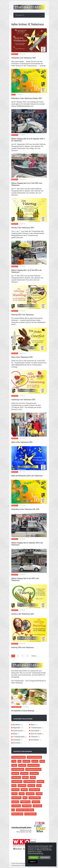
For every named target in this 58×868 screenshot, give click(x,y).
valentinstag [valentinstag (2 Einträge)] (27, 806)
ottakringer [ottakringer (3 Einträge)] (30, 794)
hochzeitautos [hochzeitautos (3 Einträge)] (17, 782)
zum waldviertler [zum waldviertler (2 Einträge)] (30, 814)
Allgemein (15, 54)
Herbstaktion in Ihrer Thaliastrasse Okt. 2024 (25, 509)
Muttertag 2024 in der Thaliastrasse (23, 647)
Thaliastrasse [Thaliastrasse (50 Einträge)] (25, 802)
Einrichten (17, 743)
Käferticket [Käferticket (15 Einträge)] (22, 786)
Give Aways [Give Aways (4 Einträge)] (34, 773)
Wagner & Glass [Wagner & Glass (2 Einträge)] (17, 814)
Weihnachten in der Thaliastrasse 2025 (23, 58)
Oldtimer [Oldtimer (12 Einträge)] (24, 790)
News (13, 95)
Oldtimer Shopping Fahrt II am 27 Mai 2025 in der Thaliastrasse (27, 184)
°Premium (34, 737)
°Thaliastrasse (36, 728)
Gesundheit (35, 731)
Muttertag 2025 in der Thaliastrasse (23, 315)
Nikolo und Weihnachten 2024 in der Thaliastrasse (27, 476)
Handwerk (17, 740)
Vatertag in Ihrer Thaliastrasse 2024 (23, 614)
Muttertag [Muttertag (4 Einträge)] (15, 790)
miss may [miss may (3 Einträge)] (31, 786)
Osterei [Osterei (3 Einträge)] (14, 794)
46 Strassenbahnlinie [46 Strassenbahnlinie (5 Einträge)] (34, 757)
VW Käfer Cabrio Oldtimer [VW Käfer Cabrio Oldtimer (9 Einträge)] (25, 810)
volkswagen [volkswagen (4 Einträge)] (37, 806)
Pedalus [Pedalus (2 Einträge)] (39, 794)
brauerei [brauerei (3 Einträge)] (35, 761)
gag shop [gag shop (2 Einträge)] (15, 773)
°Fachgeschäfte (16, 707)
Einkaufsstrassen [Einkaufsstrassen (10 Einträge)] (18, 769)
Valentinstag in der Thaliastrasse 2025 (23, 399)
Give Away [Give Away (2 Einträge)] (24, 773)
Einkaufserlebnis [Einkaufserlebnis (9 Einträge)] (33, 765)
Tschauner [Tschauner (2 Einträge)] (36, 802)
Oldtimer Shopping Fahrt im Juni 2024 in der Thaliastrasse (25, 579)
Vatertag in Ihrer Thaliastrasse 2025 (23, 228)
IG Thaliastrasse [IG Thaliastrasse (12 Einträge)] (29, 782)
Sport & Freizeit (36, 734)
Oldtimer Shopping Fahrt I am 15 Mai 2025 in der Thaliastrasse (27, 271)
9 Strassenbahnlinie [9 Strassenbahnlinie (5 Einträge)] (19, 757)
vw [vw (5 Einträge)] (13, 810)
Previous (15, 696)
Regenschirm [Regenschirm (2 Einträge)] (16, 798)
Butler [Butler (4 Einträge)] (42, 761)
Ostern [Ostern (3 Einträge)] (22, 794)
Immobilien (35, 740)
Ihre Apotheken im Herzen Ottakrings (23, 711)
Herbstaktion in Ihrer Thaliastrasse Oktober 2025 (27, 98)
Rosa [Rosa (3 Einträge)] (25, 798)
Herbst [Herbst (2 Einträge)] (33, 777)
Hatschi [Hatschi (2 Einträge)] (25, 777)
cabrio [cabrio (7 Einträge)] (14, 765)
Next (43, 696)
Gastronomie (18, 731)
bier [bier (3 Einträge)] (19, 761)
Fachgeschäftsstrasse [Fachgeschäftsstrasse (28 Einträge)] (33, 769)
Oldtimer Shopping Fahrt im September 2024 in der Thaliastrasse (27, 544)
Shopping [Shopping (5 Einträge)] (15, 802)
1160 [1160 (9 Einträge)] (14, 761)
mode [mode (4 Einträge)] (39, 786)
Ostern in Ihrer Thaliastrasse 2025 (22, 357)
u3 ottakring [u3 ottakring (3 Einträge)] (16, 806)
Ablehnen (33, 862)
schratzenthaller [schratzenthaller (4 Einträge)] (35, 798)
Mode (15, 734)
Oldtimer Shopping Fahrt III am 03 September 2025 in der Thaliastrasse (28, 140)
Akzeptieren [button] (34, 857)
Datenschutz (45, 857)
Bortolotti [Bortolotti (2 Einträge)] (26, 761)
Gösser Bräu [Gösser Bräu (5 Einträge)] (16, 777)
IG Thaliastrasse (36, 24)
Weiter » (34, 656)
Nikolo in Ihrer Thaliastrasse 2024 (22, 442)
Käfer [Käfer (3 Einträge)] (14, 786)
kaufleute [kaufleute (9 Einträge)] (40, 782)
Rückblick (16, 725)
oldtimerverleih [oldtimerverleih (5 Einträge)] (34, 790)
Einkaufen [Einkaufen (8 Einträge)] (22, 765)
